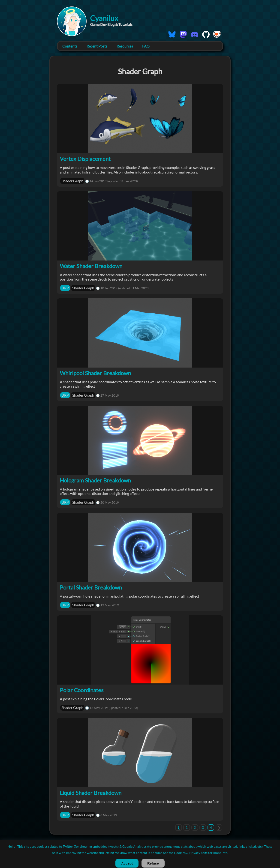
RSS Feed (166, 853)
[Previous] (179, 827)
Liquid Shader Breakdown (91, 793)
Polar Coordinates (82, 690)
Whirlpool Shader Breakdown (95, 373)
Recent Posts (97, 46)
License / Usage (118, 853)
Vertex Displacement (85, 159)
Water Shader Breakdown (91, 266)
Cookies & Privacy (145, 853)
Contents (70, 46)
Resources (125, 46)
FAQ (146, 46)
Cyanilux (104, 18)
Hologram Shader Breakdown (95, 480)
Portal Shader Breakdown (91, 587)
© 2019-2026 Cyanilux (140, 844)
